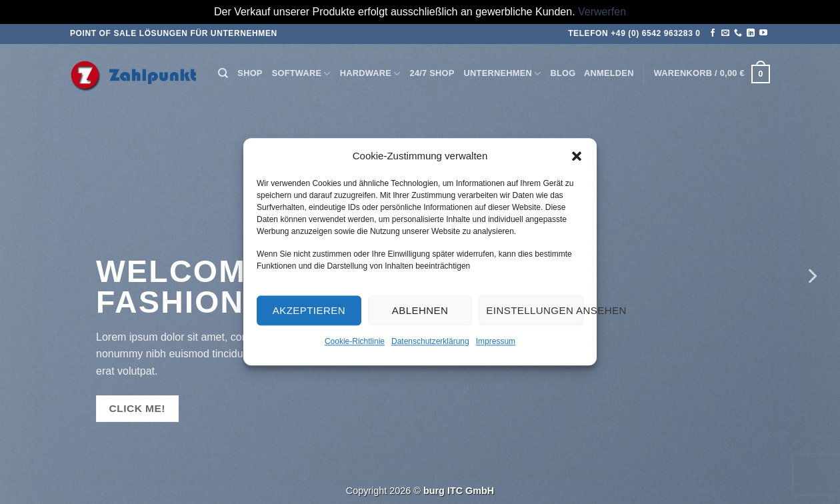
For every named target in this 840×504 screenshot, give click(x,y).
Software (301, 74)
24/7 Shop (432, 73)
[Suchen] (223, 73)
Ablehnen (420, 310)
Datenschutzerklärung (430, 342)
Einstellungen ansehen (535, 310)
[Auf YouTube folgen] (763, 33)
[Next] (811, 276)
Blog (563, 73)
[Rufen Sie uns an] (738, 33)
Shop (250, 73)
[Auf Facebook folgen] (713, 33)
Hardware (370, 74)
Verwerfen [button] (602, 12)
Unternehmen (503, 74)
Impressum (496, 342)
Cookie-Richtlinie (355, 342)
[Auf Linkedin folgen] (751, 33)
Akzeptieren (309, 310)
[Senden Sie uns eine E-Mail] (725, 33)
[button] (577, 156)
